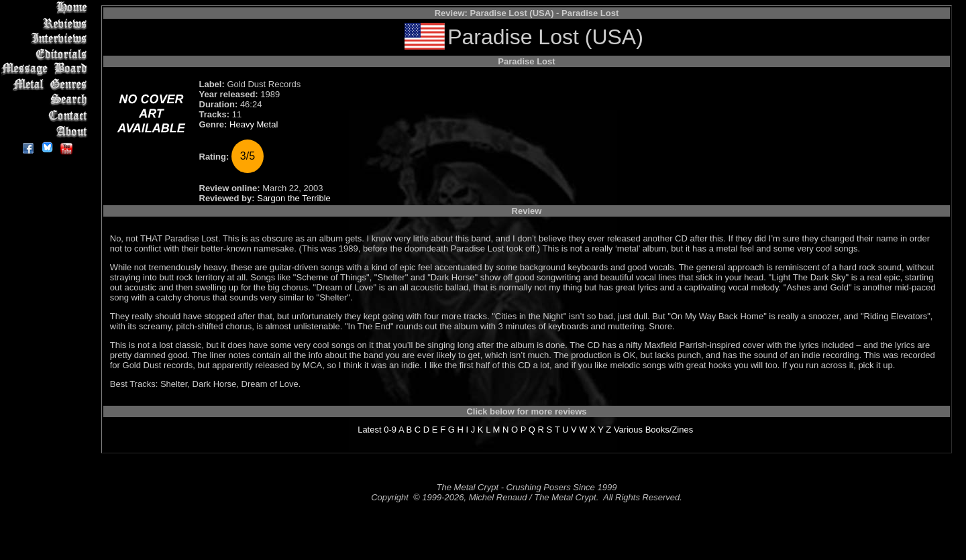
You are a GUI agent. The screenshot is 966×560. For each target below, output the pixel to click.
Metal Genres (47, 85)
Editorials (47, 54)
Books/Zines (669, 430)
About (47, 131)
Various (628, 430)
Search (47, 100)
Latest (369, 430)
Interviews (47, 39)
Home (47, 8)
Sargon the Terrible (294, 198)
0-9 (390, 430)
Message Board (47, 69)
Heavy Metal (254, 124)
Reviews (47, 23)
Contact (47, 116)
